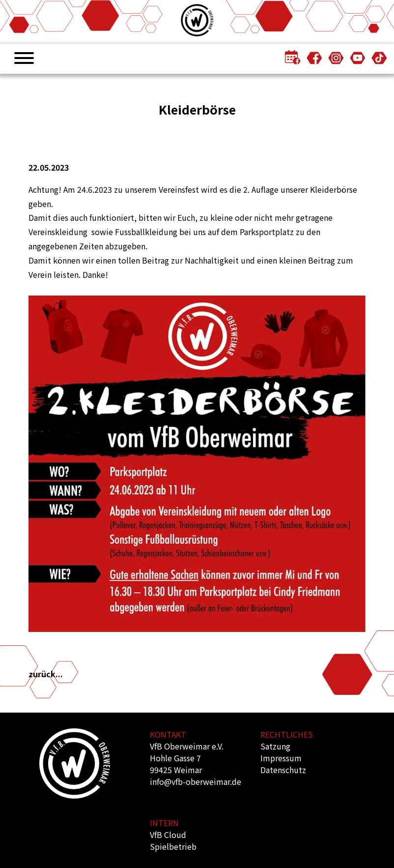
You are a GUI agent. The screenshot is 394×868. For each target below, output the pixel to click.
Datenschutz (283, 770)
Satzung (275, 746)
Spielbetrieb (173, 846)
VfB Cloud (168, 835)
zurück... (46, 674)
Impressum (281, 758)
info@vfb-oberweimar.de (196, 781)
